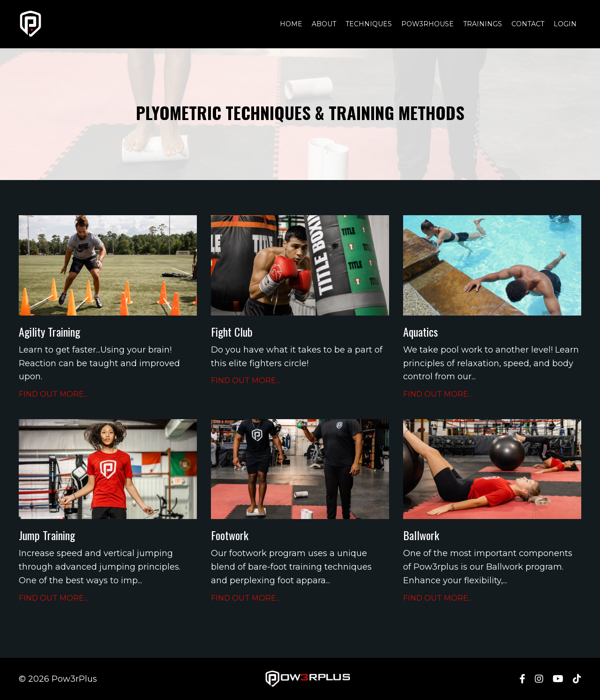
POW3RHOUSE (427, 24)
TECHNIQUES (369, 24)
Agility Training (49, 332)
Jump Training (47, 535)
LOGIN (565, 24)
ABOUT (324, 24)
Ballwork (421, 535)
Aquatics (420, 332)
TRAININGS (483, 24)
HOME (291, 24)
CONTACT (528, 24)
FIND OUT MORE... (53, 394)
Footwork (230, 535)
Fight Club (232, 332)
